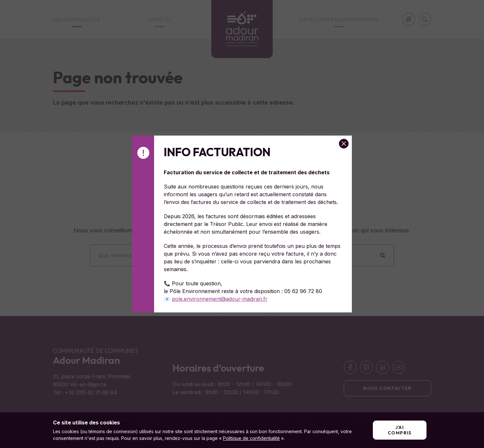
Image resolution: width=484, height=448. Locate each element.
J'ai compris (400, 430)
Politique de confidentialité (251, 438)
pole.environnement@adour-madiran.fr (220, 299)
